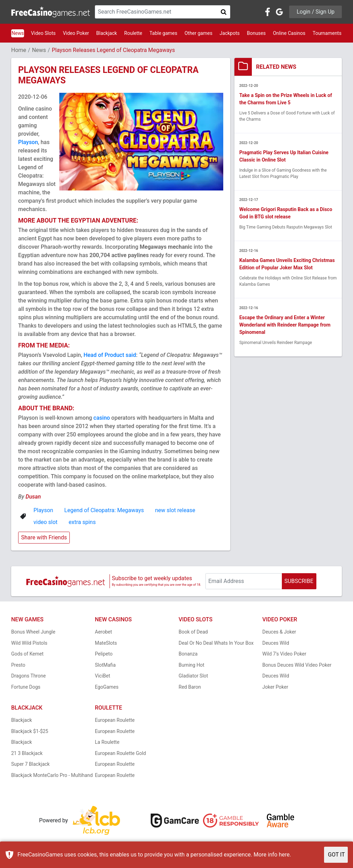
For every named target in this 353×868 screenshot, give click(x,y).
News (18, 33)
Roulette (133, 33)
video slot (46, 522)
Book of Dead (193, 632)
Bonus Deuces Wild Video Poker (297, 665)
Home (19, 50)
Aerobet (103, 632)
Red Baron (190, 687)
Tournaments (327, 33)
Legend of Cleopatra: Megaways (104, 510)
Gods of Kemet (27, 654)
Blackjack (107, 33)
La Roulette (107, 742)
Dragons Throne (28, 676)
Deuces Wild (276, 643)
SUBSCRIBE (299, 581)
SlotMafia (105, 665)
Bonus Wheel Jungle (33, 632)
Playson (28, 142)
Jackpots (230, 33)
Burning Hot (191, 665)
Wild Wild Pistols (29, 643)
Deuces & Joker (279, 632)
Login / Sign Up (316, 12)
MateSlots (106, 643)
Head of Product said (110, 355)
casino (102, 418)
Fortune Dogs (26, 687)
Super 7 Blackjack (30, 764)
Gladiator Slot (193, 676)
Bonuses (256, 33)
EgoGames (107, 687)
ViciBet (103, 676)
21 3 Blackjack (27, 753)
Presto (18, 665)
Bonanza (188, 654)
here (284, 855)
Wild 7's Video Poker (284, 654)
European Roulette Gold (120, 753)
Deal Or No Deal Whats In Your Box (216, 643)
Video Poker (76, 33)
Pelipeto (104, 654)
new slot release (175, 510)
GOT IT (336, 855)
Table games (163, 33)
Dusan (33, 497)
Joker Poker (275, 687)
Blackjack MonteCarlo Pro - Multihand (52, 775)
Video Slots (43, 33)
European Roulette (115, 720)
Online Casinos (289, 33)
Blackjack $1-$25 (30, 731)
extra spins (82, 522)
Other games (198, 33)
